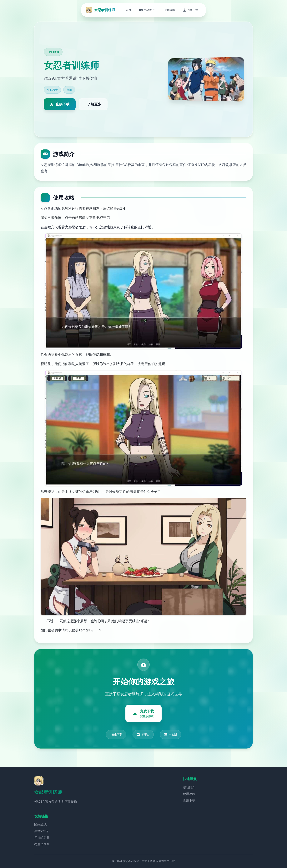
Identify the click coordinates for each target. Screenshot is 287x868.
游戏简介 (189, 787)
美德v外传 (41, 831)
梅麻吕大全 (42, 844)
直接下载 (189, 800)
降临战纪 (40, 825)
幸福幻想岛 (42, 837)
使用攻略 (189, 794)
